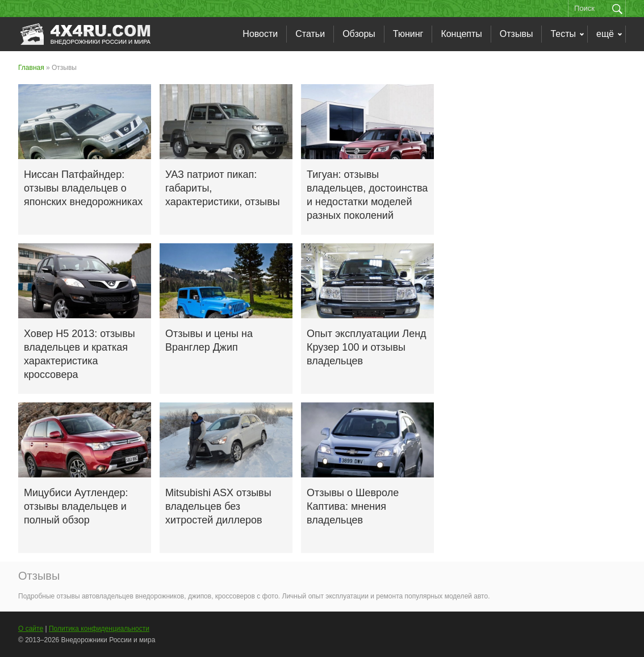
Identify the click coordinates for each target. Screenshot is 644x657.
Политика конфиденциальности (99, 629)
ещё (605, 34)
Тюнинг (408, 34)
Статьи (310, 34)
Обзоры (359, 34)
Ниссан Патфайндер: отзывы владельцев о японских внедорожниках (83, 188)
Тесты (563, 34)
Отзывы (517, 34)
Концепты (461, 34)
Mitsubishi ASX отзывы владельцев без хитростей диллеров (218, 506)
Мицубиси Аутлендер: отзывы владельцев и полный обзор (76, 506)
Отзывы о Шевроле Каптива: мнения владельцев (353, 506)
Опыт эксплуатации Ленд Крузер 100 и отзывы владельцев (367, 347)
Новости (260, 34)
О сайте (31, 629)
